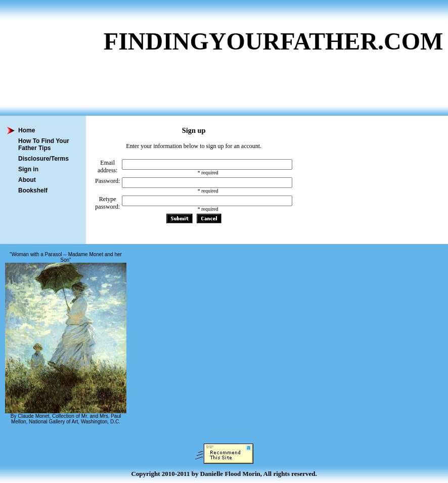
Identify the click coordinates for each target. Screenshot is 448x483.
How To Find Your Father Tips (44, 144)
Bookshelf (33, 190)
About (27, 180)
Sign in (28, 169)
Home (27, 130)
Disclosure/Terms (43, 159)
